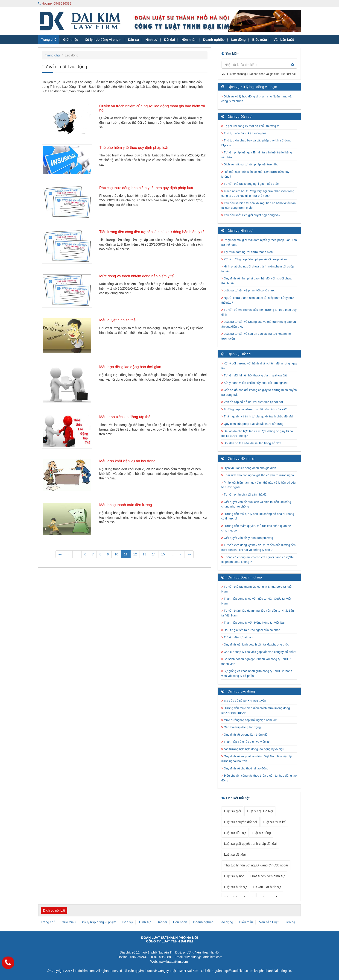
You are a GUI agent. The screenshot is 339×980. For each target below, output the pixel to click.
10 (116, 554)
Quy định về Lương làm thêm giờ (244, 735)
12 (135, 554)
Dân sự (133, 40)
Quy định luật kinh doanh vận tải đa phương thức (255, 644)
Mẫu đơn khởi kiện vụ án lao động (127, 461)
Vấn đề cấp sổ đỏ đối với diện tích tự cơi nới (252, 402)
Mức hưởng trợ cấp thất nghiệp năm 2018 (250, 720)
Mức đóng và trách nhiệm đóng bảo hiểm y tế (136, 276)
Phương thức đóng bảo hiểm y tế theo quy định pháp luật (146, 188)
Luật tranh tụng (236, 74)
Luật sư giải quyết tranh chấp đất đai (250, 844)
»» (189, 554)
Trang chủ (49, 40)
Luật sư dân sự (235, 833)
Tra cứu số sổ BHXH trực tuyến (244, 701)
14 (154, 554)
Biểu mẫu (259, 40)
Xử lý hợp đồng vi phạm (103, 40)
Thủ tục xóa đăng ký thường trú (244, 133)
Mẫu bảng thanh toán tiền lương (126, 505)
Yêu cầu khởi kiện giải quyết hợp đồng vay (251, 215)
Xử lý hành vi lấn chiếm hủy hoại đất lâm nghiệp (254, 383)
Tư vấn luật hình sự (267, 887)
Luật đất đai (288, 74)
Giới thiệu (71, 40)
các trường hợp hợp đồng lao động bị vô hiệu (253, 749)
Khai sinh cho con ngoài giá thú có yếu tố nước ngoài (258, 475)
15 (163, 554)
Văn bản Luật (284, 40)
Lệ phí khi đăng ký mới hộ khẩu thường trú (251, 126)
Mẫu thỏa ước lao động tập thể (125, 417)
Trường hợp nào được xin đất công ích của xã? (254, 409)
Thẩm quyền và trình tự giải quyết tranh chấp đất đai (258, 416)
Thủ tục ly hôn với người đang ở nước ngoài (256, 865)
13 (144, 554)
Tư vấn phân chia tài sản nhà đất (244, 494)
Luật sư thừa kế (274, 822)
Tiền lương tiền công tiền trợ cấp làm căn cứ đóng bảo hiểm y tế (152, 232)
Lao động (238, 40)
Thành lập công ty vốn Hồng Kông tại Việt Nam (254, 623)
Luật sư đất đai (235, 854)
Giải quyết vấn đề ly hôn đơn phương (247, 538)
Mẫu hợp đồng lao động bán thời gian (130, 367)
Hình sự (152, 40)
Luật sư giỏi (232, 811)
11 (126, 554)
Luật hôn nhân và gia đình (263, 74)
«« (60, 554)
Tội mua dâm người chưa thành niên (247, 252)
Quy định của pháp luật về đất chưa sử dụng (252, 424)
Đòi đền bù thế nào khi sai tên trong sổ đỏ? (251, 443)
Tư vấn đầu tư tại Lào (237, 637)
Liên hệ (290, 922)
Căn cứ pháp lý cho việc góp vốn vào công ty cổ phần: (259, 652)
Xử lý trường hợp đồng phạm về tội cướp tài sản (255, 259)
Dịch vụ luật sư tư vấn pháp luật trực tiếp (250, 164)
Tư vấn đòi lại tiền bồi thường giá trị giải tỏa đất (254, 375)
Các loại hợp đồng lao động (241, 727)
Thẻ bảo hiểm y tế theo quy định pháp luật (134, 148)
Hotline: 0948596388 (55, 3)
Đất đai (169, 40)
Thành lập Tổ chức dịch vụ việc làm (246, 742)
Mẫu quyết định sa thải (118, 320)
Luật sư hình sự (235, 887)
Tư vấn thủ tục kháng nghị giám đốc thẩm (250, 184)
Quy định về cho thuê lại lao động (245, 768)
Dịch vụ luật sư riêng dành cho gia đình (249, 468)
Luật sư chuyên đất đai (241, 822)
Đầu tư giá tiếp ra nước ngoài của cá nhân (251, 630)
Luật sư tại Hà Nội (260, 811)
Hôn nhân (189, 40)
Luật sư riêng (261, 833)
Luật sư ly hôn (234, 876)
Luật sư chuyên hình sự (267, 876)
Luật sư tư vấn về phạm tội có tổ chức (248, 290)
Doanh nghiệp (214, 40)
